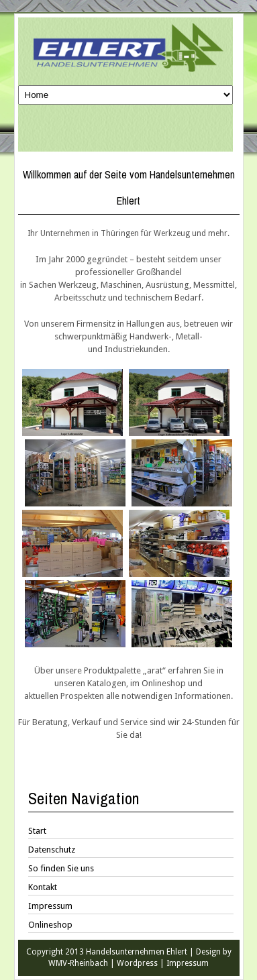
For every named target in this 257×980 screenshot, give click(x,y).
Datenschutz (52, 850)
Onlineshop (50, 925)
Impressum (50, 906)
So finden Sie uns (61, 868)
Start (37, 831)
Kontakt (43, 887)
